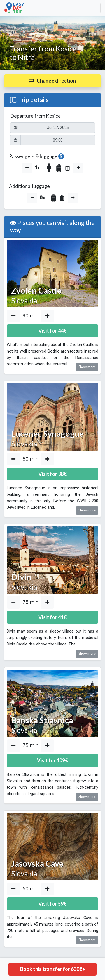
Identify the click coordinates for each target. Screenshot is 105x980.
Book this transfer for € (53, 969)
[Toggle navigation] (93, 8)
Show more (87, 367)
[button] (53, 81)
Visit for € (53, 331)
